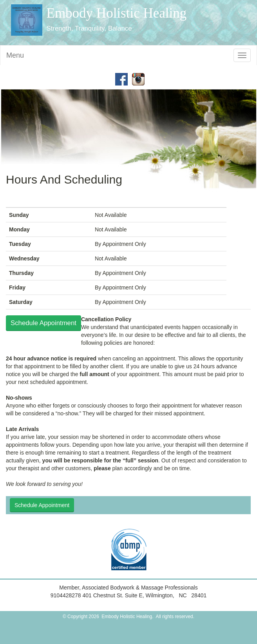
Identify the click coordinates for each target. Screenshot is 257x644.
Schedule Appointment (43, 323)
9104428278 (67, 595)
